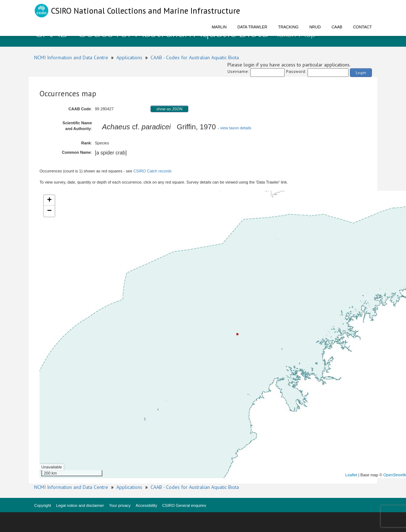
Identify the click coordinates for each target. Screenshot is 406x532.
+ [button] (49, 200)
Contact (363, 27)
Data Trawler (252, 27)
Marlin (219, 27)
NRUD (315, 27)
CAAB (337, 27)
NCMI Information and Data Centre (71, 57)
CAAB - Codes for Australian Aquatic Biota (195, 57)
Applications (129, 57)
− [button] (49, 211)
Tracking (288, 27)
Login (361, 72)
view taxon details (236, 128)
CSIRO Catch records (152, 171)
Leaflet (351, 475)
